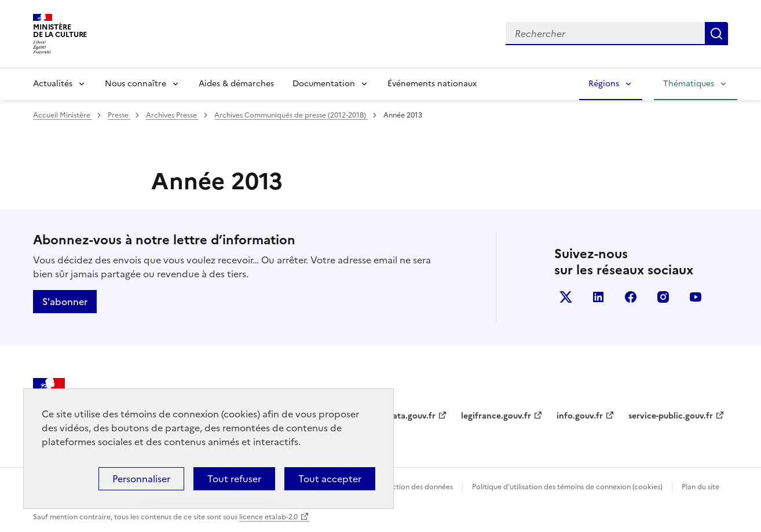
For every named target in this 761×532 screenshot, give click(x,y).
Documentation (324, 84)
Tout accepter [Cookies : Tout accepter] (330, 479)
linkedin (598, 297)
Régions (604, 84)
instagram (663, 297)
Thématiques (689, 84)
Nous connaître (136, 84)
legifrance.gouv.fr (496, 416)
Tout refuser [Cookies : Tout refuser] (234, 479)
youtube (696, 297)
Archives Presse (172, 115)
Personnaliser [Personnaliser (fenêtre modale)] (141, 479)
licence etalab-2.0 (268, 517)
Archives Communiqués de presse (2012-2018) (291, 115)
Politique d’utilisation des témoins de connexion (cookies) (567, 487)
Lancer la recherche (716, 34)
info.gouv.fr (580, 416)
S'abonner (65, 302)
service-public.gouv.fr (671, 416)
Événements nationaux (432, 84)
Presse (119, 115)
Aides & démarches (236, 84)
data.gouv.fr (411, 416)
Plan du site (700, 487)
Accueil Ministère (63, 115)
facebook (631, 297)
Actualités (53, 84)
